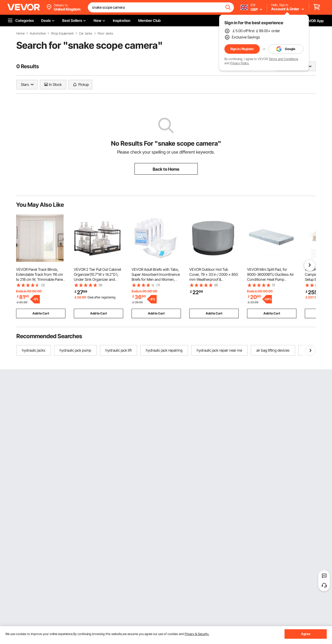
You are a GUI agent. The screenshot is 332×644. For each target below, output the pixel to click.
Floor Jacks (105, 33)
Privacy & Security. (197, 634)
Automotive (38, 33)
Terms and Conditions (283, 59)
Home (20, 33)
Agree (306, 634)
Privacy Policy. (240, 63)
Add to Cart (41, 313)
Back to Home (166, 169)
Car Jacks (86, 33)
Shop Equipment (62, 33)
